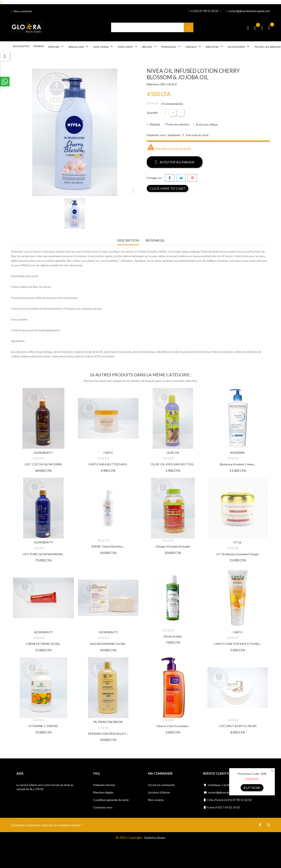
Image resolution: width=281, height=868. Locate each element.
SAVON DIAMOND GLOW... (108, 644)
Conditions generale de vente (111, 800)
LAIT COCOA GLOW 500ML (43, 464)
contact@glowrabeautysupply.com (248, 11)
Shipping (154, 124)
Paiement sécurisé (104, 785)
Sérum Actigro (173, 636)
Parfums (56, 46)
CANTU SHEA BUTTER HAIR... (108, 464)
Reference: (153, 84)
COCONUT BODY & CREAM (238, 726)
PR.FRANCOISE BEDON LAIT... (108, 734)
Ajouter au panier (175, 162)
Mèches (150, 46)
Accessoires (239, 46)
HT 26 (238, 542)
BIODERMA (238, 453)
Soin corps (128, 46)
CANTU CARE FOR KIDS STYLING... (238, 644)
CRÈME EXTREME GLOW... (43, 644)
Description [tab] (128, 240)
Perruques (171, 46)
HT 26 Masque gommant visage (238, 554)
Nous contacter (22, 11)
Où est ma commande (161, 785)
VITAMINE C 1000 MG (43, 726)
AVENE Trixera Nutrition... (108, 546)
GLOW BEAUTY (43, 453)
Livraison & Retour (159, 792)
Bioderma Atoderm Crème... (238, 464)
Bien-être (215, 46)
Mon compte (156, 800)
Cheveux (194, 46)
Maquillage (79, 46)
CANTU (108, 453)
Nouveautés (21, 46)
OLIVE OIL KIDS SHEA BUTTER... (173, 464)
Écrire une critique (207, 125)
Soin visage (104, 46)
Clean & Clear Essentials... (173, 726)
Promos (39, 46)
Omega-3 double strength (173, 546)
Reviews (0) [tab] (155, 240)
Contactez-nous (103, 807)
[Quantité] (165, 113)
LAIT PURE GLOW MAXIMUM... (43, 554)
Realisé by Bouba (155, 838)
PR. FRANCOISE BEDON (108, 722)
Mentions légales (103, 792)
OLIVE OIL (173, 453)
